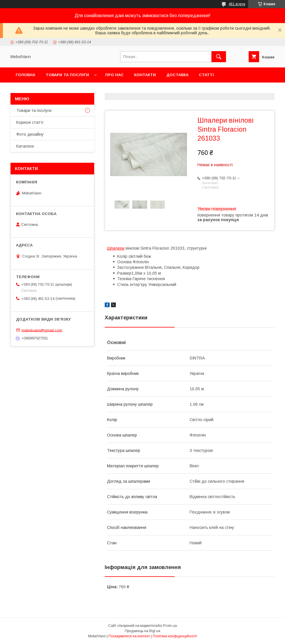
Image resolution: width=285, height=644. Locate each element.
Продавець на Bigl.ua (142, 631)
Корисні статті (30, 122)
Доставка (177, 75)
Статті (206, 75)
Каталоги (25, 146)
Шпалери (116, 248)
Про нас (114, 75)
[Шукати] (219, 57)
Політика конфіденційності (175, 636)
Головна (25, 75)
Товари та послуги (67, 75)
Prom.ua (170, 626)
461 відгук (237, 4)
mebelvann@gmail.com (42, 330)
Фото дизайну (30, 134)
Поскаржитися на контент (129, 636)
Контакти (145, 75)
